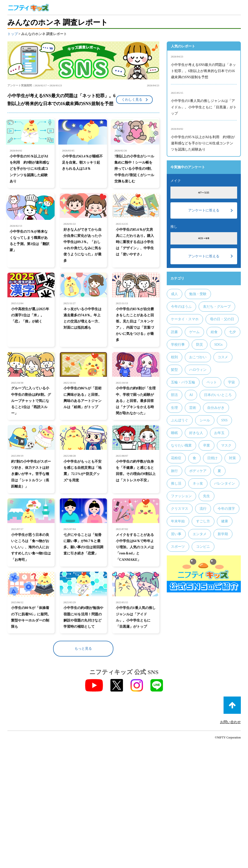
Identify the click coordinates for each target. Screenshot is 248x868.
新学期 (223, 534)
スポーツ (178, 547)
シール (205, 420)
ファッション (181, 496)
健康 (225, 521)
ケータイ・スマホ (185, 319)
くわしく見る (132, 100)
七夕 (232, 332)
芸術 (193, 408)
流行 (203, 509)
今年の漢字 (226, 509)
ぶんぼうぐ (180, 420)
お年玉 (219, 433)
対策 (232, 458)
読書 (174, 332)
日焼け (212, 458)
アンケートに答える (204, 210)
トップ (13, 34)
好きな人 (196, 433)
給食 (214, 332)
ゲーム (194, 332)
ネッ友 (198, 483)
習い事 (176, 534)
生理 (174, 408)
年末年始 (178, 521)
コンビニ (203, 547)
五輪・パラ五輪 (183, 382)
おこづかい (198, 357)
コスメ (223, 357)
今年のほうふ (181, 307)
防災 (200, 345)
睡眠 (174, 433)
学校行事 (178, 345)
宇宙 (231, 382)
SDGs (218, 345)
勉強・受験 (198, 294)
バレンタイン (225, 483)
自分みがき (216, 408)
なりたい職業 (181, 445)
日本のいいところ (218, 395)
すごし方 (203, 521)
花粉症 (176, 458)
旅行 (174, 471)
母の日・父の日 (222, 319)
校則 (174, 357)
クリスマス (180, 509)
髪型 (174, 370)
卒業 (207, 445)
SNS (224, 420)
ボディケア (198, 471)
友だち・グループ (217, 307)
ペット (212, 382)
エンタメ (200, 534)
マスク (226, 445)
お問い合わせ (230, 720)
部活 (174, 395)
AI (191, 395)
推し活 (176, 483)
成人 (174, 294)
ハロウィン (198, 370)
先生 (207, 496)
